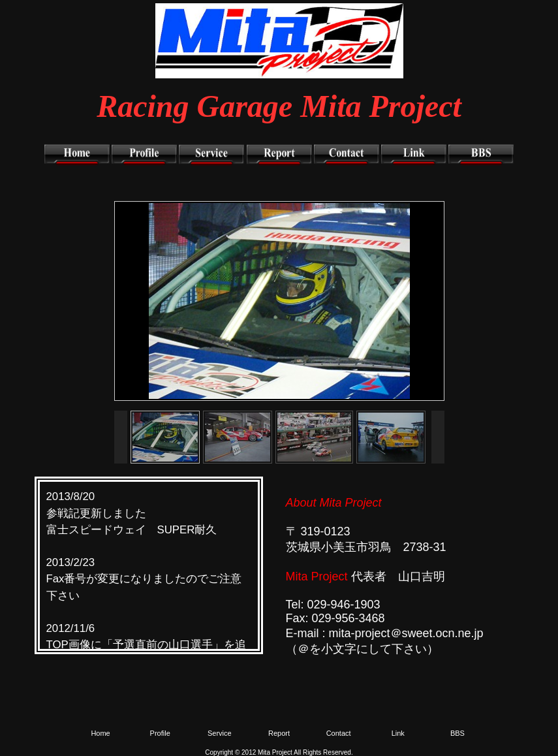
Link (398, 733)
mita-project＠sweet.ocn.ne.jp (406, 633)
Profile (160, 733)
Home (100, 733)
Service (220, 733)
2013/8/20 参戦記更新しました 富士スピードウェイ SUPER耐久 (132, 513)
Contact (339, 733)
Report (279, 733)
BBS (457, 733)
